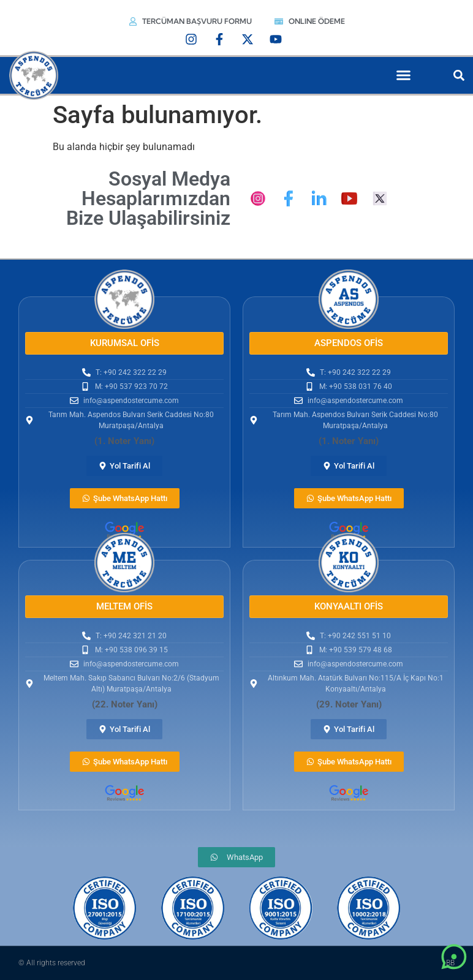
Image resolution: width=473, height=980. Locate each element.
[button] (404, 75)
